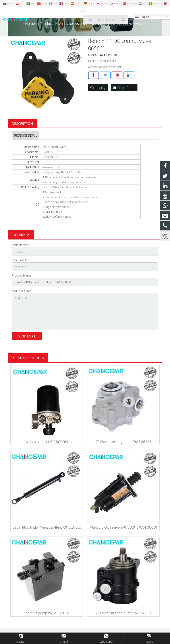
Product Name (22, 275)
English (142, 17)
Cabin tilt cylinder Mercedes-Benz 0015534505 (47, 527)
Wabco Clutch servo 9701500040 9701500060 (124, 527)
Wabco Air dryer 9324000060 (47, 442)
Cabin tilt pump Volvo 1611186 (47, 613)
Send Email (124, 88)
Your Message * (22, 290)
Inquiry (98, 88)
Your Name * (20, 245)
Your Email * (20, 260)
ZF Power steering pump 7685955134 (123, 442)
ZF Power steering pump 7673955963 (123, 613)
